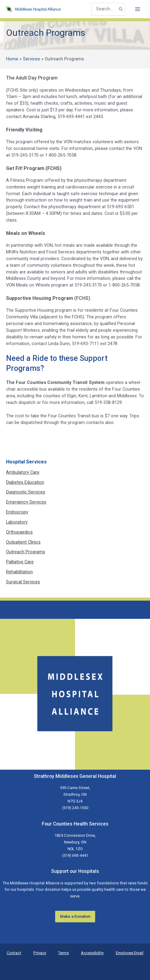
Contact (14, 953)
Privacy (40, 953)
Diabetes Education (25, 482)
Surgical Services (23, 582)
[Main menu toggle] (138, 9)
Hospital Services (26, 462)
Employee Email (130, 953)
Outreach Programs (26, 552)
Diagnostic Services (26, 492)
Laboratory (17, 522)
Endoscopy (17, 512)
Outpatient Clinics (23, 542)
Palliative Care (20, 562)
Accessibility (92, 953)
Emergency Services (26, 502)
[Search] (121, 9)
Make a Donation (75, 916)
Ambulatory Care (23, 472)
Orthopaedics (19, 532)
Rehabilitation (19, 572)
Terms (63, 953)
